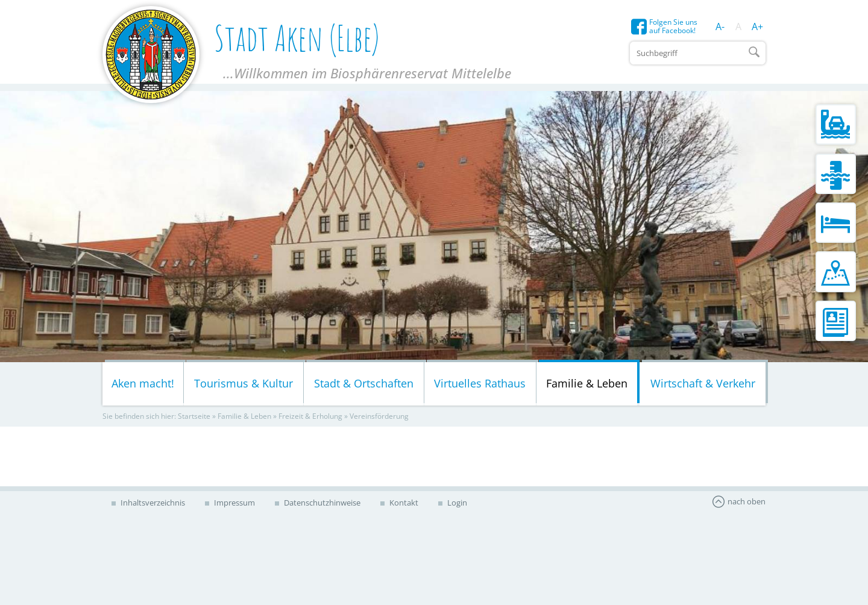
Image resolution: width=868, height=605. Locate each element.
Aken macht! (143, 383)
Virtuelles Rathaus (480, 383)
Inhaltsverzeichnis (152, 503)
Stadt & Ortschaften (364, 383)
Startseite (194, 416)
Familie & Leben (587, 383)
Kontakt (403, 503)
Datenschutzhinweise (321, 503)
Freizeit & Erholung (310, 416)
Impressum (234, 503)
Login (456, 503)
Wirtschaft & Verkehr (703, 383)
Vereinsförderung (379, 416)
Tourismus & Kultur (244, 383)
